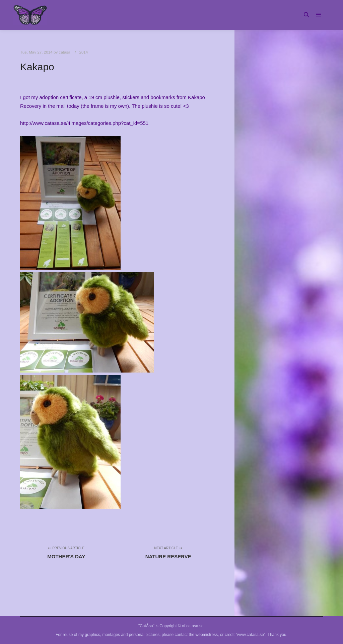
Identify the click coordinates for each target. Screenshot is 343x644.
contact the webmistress (196, 635)
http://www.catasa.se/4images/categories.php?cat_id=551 (84, 123)
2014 (83, 52)
